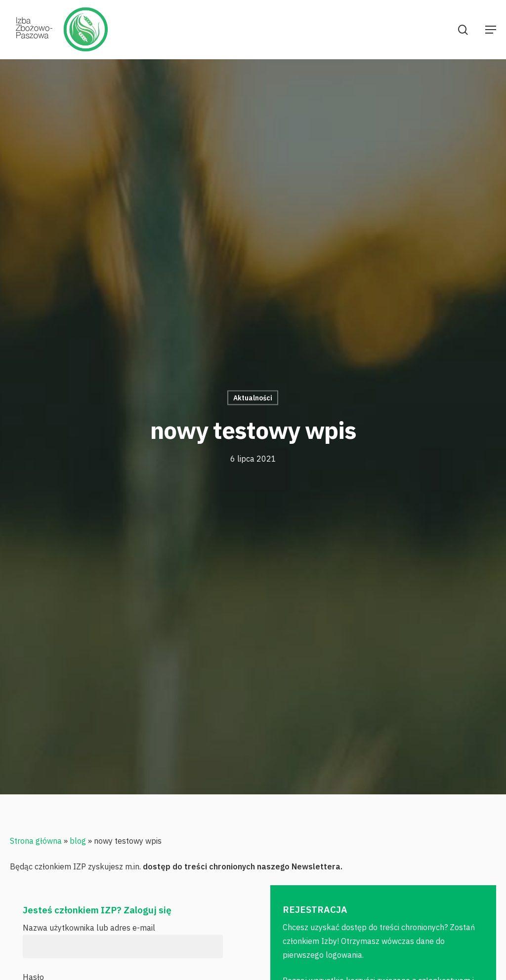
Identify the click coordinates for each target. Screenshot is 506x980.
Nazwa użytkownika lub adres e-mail (89, 928)
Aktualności (253, 398)
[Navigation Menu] (491, 30)
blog (78, 841)
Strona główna (36, 841)
